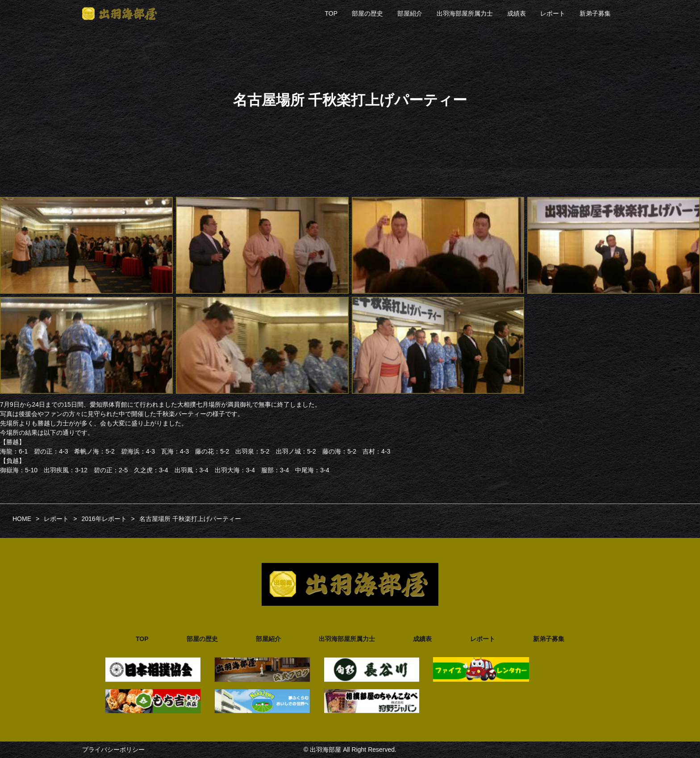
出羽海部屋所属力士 (465, 13)
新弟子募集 (595, 13)
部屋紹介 (410, 13)
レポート (553, 13)
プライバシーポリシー (113, 750)
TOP (331, 13)
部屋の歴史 (367, 13)
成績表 (517, 13)
